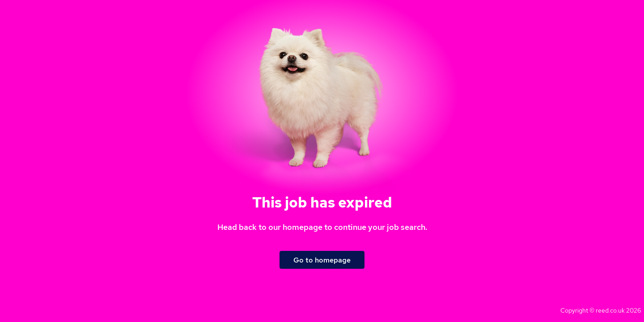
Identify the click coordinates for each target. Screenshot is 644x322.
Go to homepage (322, 260)
